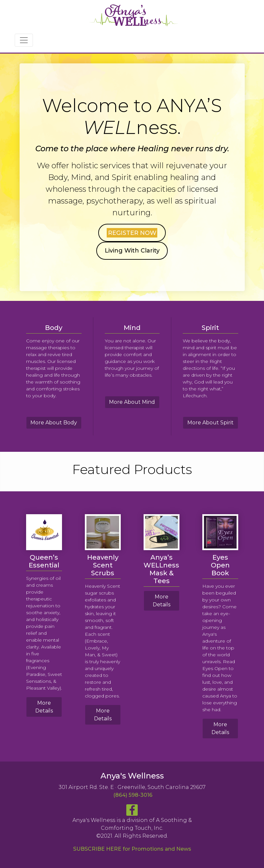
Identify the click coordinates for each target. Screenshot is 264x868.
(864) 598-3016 (133, 795)
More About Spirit (210, 423)
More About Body (54, 423)
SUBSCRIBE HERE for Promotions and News (132, 849)
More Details (44, 707)
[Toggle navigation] (24, 40)
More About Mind (132, 402)
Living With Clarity (132, 251)
